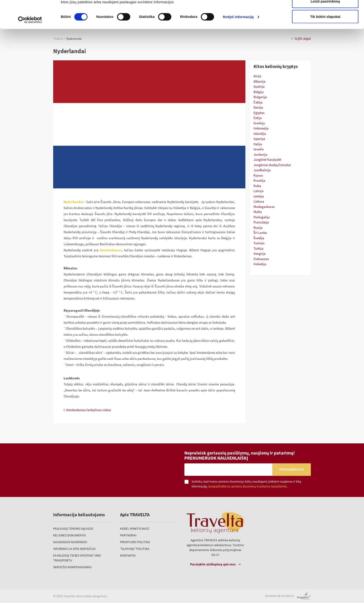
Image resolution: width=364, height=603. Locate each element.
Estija (258, 118)
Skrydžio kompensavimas (72, 567)
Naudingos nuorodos (70, 542)
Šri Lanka (260, 233)
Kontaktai (128, 555)
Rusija (258, 227)
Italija (258, 144)
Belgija (259, 92)
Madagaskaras (264, 207)
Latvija (258, 191)
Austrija (259, 86)
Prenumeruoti (292, 469)
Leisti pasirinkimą (325, 27)
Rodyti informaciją (238, 43)
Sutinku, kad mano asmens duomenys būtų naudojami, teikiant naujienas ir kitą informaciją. (246, 484)
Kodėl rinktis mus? (135, 529)
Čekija (258, 102)
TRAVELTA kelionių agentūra (73, 469)
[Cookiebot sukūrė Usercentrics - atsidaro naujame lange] (30, 46)
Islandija (260, 134)
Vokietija (260, 264)
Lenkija (259, 196)
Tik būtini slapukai (325, 43)
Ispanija (259, 139)
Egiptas (259, 113)
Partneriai (128, 535)
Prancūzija (261, 222)
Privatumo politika (135, 542)
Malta (258, 212)
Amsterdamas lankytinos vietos (87, 410)
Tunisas (259, 243)
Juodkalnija (262, 170)
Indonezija (261, 128)
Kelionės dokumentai (70, 535)
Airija (257, 76)
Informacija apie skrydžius (74, 549)
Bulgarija (260, 97)
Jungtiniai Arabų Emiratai (272, 165)
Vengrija (260, 253)
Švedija (259, 238)
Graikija (259, 123)
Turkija (258, 248)
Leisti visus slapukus (325, 12)
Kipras (258, 175)
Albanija (260, 81)
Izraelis (259, 149)
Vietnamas (261, 259)
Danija (258, 107)
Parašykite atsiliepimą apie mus (213, 564)
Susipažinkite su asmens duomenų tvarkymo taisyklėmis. (248, 487)
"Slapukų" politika (135, 549)
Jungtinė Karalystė (267, 160)
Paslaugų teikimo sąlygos (73, 529)
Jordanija (260, 154)
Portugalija (262, 217)
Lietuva (259, 201)
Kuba (257, 186)
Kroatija (259, 180)
